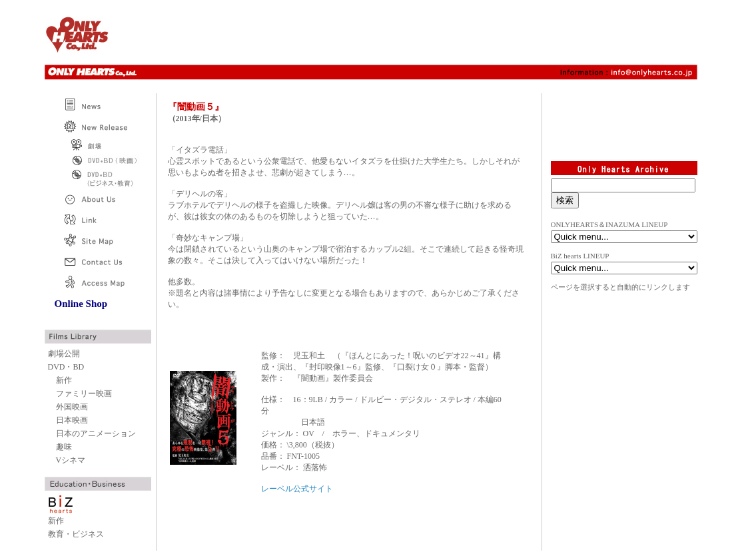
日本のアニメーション (96, 433)
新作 (64, 380)
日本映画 (72, 420)
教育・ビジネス (76, 534)
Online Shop (81, 304)
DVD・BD (66, 367)
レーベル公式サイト (297, 489)
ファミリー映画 (84, 394)
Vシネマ (71, 460)
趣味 (64, 447)
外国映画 (72, 407)
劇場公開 (64, 354)
